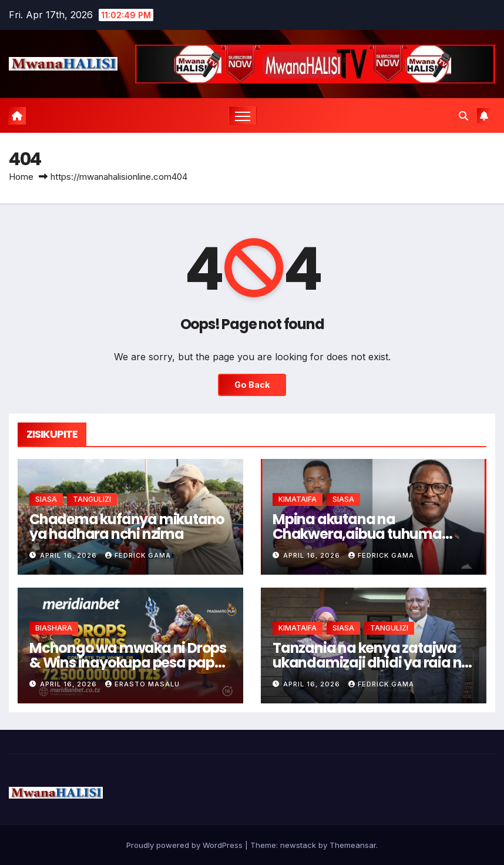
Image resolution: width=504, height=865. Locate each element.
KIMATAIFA (298, 499)
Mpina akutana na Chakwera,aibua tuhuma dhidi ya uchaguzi (357, 534)
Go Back (252, 385)
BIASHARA (54, 628)
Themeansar (353, 845)
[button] (463, 116)
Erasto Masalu (142, 684)
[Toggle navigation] (243, 115)
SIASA (46, 499)
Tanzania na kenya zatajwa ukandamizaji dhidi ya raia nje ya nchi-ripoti (373, 663)
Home (21, 177)
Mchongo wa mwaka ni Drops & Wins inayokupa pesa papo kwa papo (128, 663)
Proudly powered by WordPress (186, 845)
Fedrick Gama (138, 555)
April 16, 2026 (70, 555)
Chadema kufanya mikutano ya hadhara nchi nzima (127, 527)
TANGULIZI (92, 499)
